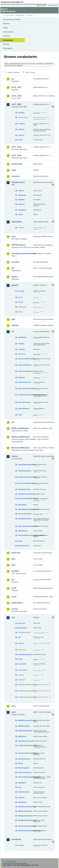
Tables (5, 28)
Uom (20, 787)
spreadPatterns (24, 409)
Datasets (6, 24)
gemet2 (15, 285)
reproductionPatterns (25, 388)
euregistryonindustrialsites (22, 253)
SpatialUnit (22, 783)
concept (21, 291)
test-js (20, 659)
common (16, 176)
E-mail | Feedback (10, 861)
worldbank (16, 839)
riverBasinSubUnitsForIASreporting (25, 395)
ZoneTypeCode (24, 546)
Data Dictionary (20, 15)
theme (20, 541)
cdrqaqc (21, 344)
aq (13, 79)
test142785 (22, 664)
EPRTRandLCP (18, 245)
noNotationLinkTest (25, 654)
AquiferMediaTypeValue (25, 465)
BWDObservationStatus (25, 720)
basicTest (22, 623)
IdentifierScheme (24, 489)
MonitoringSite (24, 768)
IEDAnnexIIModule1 (20, 428)
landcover (16, 553)
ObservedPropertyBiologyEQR (25, 777)
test (13, 617)
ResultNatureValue (25, 519)
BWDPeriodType (24, 726)
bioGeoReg (22, 337)
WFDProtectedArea (25, 811)
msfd (14, 588)
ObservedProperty (25, 772)
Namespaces (8, 48)
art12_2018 (16, 96)
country (21, 845)
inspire (15, 456)
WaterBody (22, 802)
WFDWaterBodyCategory (25, 820)
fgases (15, 277)
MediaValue (22, 505)
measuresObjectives (25, 371)
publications (17, 603)
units (20, 415)
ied (13, 422)
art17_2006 (16, 104)
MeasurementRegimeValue (25, 498)
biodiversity (17, 164)
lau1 (13, 559)
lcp (13, 580)
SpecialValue (23, 531)
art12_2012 (16, 87)
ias (13, 331)
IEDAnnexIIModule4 (20, 448)
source (21, 302)
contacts (21, 191)
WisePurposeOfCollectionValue (25, 831)
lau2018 (15, 571)
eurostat (15, 262)
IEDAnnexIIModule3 (20, 437)
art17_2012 (16, 147)
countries (22, 124)
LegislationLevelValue (25, 494)
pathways (22, 377)
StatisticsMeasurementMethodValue (25, 535)
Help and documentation (12, 19)
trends (20, 140)
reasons (21, 135)
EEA (13, 2)
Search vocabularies (14, 72)
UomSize (21, 798)
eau (19, 637)
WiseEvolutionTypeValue (25, 826)
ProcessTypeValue (25, 514)
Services (6, 44)
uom (14, 706)
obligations (22, 210)
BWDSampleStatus (25, 731)
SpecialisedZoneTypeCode (25, 526)
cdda (14, 170)
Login (41, 5)
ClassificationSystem (25, 741)
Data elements (8, 32)
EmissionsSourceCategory (25, 753)
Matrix (20, 763)
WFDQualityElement (25, 816)
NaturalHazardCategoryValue (25, 509)
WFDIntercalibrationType (25, 807)
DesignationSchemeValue (25, 477)
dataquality (17, 222)
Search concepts (30, 72)
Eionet (12, 15)
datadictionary (18, 182)
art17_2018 (16, 155)
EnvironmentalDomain (25, 483)
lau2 (13, 565)
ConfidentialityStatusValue (25, 745)
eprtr (14, 236)
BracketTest (22, 628)
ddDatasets (22, 195)
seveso (15, 609)
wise (14, 712)
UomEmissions (24, 792)
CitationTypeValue (25, 471)
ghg (13, 319)
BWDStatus (22, 736)
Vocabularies (8, 40)
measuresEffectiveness (25, 359)
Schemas (7, 36)
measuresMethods (25, 365)
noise (14, 597)
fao (13, 268)
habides (15, 325)
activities (21, 113)
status (20, 214)
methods (21, 129)
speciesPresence (24, 402)
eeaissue (21, 204)
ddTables (21, 200)
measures (22, 354)
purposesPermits (24, 382)
